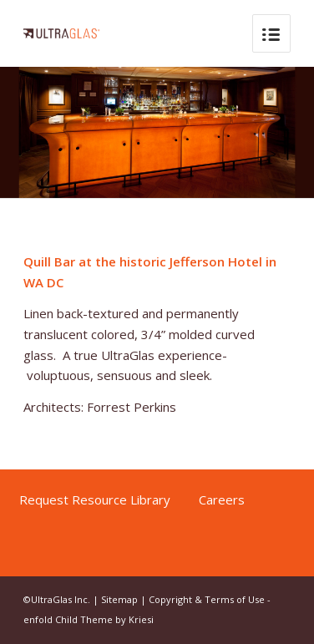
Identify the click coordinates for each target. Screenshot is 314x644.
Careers (222, 499)
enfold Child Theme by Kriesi (89, 619)
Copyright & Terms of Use (207, 599)
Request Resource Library (96, 499)
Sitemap (119, 599)
